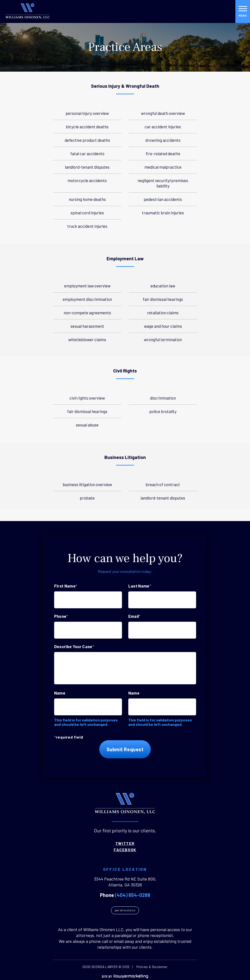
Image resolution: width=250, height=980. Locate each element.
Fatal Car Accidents (87, 153)
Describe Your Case (74, 646)
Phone (61, 616)
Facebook (125, 850)
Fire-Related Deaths (163, 153)
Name (60, 693)
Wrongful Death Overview (163, 113)
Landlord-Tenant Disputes (87, 167)
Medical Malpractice (163, 167)
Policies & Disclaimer (152, 967)
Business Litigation (125, 457)
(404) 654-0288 (133, 895)
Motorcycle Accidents (87, 180)
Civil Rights (125, 371)
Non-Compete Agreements (87, 313)
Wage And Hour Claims (163, 326)
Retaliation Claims (163, 313)
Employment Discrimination (87, 299)
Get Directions (125, 910)
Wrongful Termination (163, 339)
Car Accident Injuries (163, 127)
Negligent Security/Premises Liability (163, 183)
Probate (87, 498)
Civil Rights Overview (87, 398)
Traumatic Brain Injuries (163, 213)
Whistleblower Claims (87, 339)
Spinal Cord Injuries (87, 213)
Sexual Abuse (87, 425)
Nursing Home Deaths (87, 199)
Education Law (163, 286)
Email (135, 616)
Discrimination (163, 398)
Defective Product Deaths (87, 140)
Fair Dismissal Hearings (163, 299)
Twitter (125, 843)
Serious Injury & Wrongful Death (125, 86)
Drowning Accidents (163, 140)
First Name (66, 586)
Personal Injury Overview (87, 113)
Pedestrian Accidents (163, 199)
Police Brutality (163, 411)
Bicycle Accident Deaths (87, 127)
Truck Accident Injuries (87, 226)
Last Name (140, 586)
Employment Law (125, 259)
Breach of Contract (163, 484)
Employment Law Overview (87, 286)
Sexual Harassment (87, 326)
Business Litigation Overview (87, 484)
